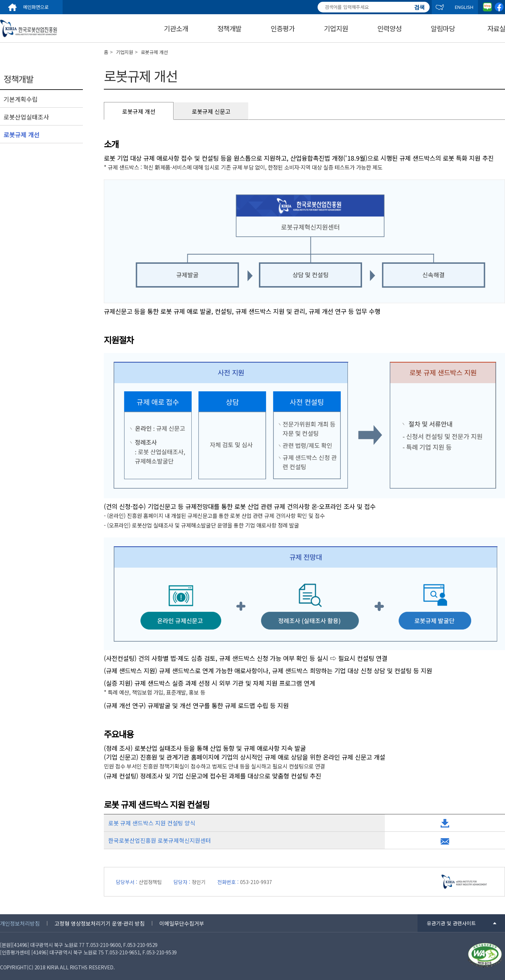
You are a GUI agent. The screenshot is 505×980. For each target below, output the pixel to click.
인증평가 (283, 28)
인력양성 (389, 28)
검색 (419, 4)
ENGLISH (464, 7)
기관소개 (176, 28)
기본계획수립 (21, 99)
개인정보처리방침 (20, 923)
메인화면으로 (36, 7)
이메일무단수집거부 (182, 923)
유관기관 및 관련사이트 (451, 923)
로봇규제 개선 (22, 135)
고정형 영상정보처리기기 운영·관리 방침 (100, 923)
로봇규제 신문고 (211, 111)
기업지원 (336, 28)
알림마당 (443, 28)
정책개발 (229, 28)
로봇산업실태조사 (26, 117)
